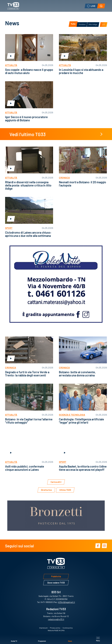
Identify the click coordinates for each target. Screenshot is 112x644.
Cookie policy (68, 628)
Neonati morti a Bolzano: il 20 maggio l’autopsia (82, 184)
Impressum (43, 628)
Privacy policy (55, 628)
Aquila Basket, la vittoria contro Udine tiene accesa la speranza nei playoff (83, 468)
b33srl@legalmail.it (67, 602)
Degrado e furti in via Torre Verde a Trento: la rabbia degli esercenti (27, 374)
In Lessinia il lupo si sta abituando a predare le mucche (81, 71)
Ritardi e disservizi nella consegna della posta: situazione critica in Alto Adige (28, 185)
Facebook (98, 546)
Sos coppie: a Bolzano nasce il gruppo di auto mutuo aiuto (29, 71)
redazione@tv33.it (56, 619)
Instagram (104, 546)
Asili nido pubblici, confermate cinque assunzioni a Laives (25, 468)
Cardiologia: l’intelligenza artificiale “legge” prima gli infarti (81, 421)
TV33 (13, 6)
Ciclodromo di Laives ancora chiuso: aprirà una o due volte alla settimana (28, 234)
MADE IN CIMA (59, 630)
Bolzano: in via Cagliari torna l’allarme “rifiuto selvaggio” (29, 421)
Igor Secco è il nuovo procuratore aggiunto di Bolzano (26, 118)
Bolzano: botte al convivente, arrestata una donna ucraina (77, 374)
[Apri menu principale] (98, 639)
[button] (101, 6)
